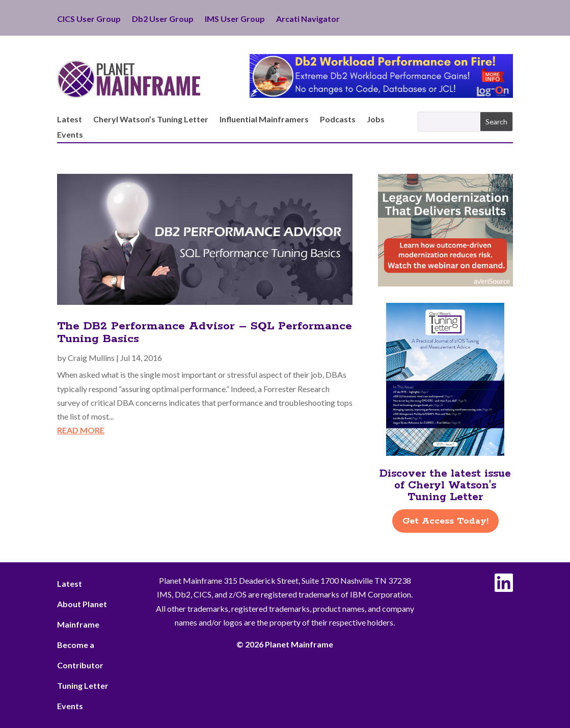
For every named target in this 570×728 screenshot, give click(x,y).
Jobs (376, 120)
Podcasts (338, 120)
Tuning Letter (83, 685)
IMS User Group (235, 19)
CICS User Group (89, 19)
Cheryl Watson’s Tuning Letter (151, 120)
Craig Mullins (91, 358)
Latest (70, 120)
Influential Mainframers (264, 120)
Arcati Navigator (308, 19)
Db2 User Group (163, 19)
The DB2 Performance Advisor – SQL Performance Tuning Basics (205, 333)
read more (81, 430)
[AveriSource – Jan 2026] (446, 283)
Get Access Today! (445, 521)
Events (70, 135)
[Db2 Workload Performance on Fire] (381, 95)
